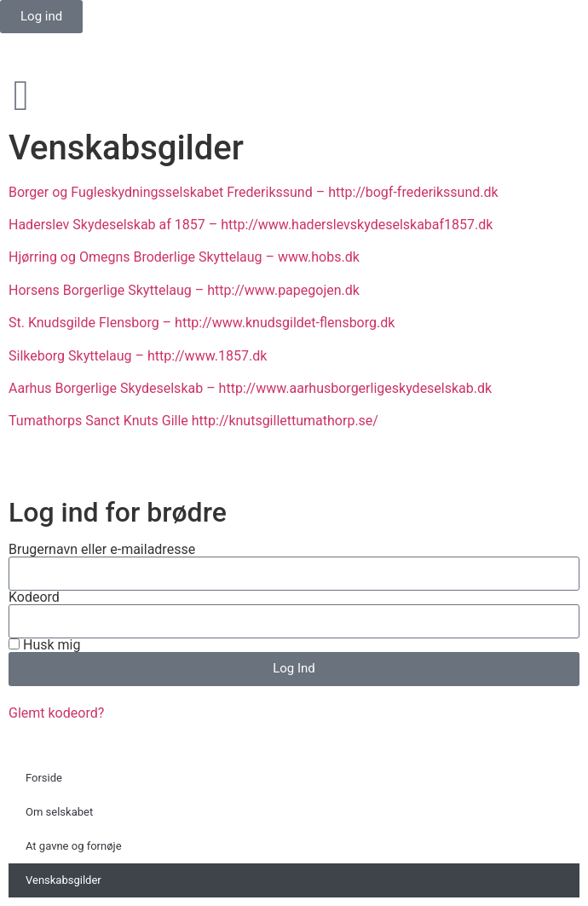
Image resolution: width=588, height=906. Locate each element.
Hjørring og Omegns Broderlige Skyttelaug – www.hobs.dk (184, 257)
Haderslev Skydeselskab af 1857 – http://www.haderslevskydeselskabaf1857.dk (251, 225)
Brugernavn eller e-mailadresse (102, 550)
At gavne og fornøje (74, 846)
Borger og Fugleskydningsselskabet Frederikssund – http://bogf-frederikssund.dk (254, 192)
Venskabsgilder (63, 880)
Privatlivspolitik (55, 471)
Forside (44, 778)
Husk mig (44, 645)
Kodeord (34, 597)
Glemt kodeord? (56, 713)
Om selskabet (59, 812)
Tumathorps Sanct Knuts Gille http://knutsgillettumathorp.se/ (193, 421)
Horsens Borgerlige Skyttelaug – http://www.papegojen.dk (184, 290)
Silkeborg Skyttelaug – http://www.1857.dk (138, 356)
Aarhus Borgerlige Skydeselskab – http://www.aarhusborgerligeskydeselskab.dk (250, 388)
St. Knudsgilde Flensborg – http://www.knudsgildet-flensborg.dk (202, 323)
